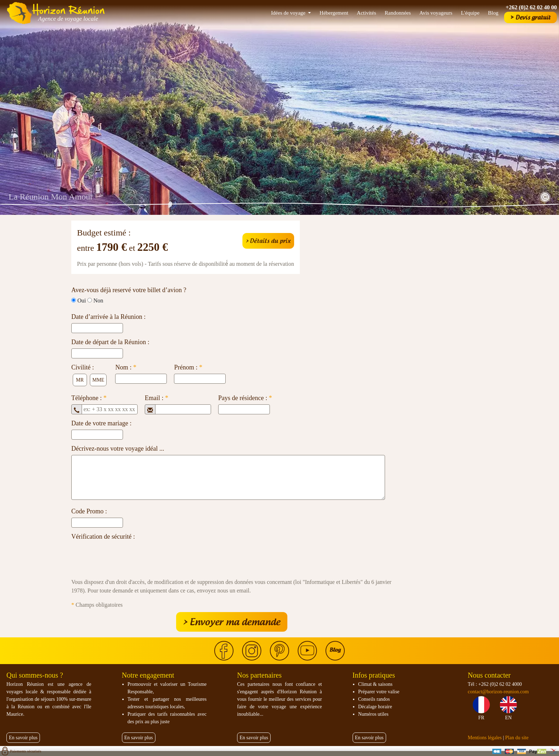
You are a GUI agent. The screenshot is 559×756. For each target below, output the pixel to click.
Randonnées (398, 13)
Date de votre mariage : (101, 423)
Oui (82, 301)
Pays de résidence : (245, 398)
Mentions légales (485, 738)
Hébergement (334, 13)
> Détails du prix (268, 241)
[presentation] (125, 557)
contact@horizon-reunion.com (498, 692)
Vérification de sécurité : (103, 537)
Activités (366, 13)
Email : (157, 398)
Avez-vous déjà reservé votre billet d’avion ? (129, 290)
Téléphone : (89, 398)
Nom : (126, 367)
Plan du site (517, 738)
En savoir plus (23, 738)
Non (98, 301)
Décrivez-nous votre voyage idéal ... (118, 449)
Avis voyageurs (436, 13)
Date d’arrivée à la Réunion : (108, 317)
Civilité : (83, 367)
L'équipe (470, 13)
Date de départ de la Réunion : (110, 342)
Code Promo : (89, 511)
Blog (493, 13)
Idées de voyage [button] (289, 13)
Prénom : (188, 367)
